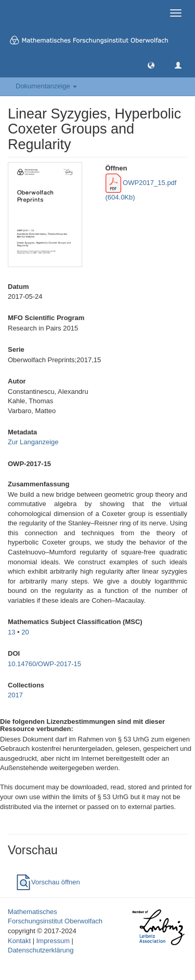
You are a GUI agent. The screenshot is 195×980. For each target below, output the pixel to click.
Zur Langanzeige (33, 442)
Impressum (53, 941)
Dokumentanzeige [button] (46, 86)
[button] (151, 65)
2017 (15, 695)
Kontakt (19, 941)
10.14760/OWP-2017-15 (44, 664)
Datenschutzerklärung (41, 950)
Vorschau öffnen (48, 882)
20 (25, 632)
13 (11, 632)
